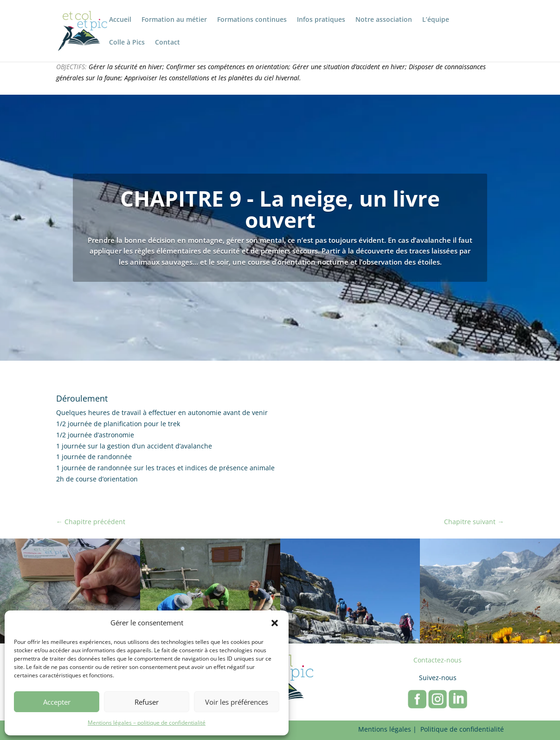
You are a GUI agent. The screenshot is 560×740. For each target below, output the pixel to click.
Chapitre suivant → (474, 522)
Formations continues (252, 20)
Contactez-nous (438, 660)
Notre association (384, 20)
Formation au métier (174, 20)
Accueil (120, 20)
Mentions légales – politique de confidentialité (147, 723)
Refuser (147, 702)
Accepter (57, 702)
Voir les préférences (237, 702)
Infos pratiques (321, 20)
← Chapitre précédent (91, 522)
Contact (167, 43)
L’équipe (436, 20)
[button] (275, 623)
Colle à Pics (127, 43)
